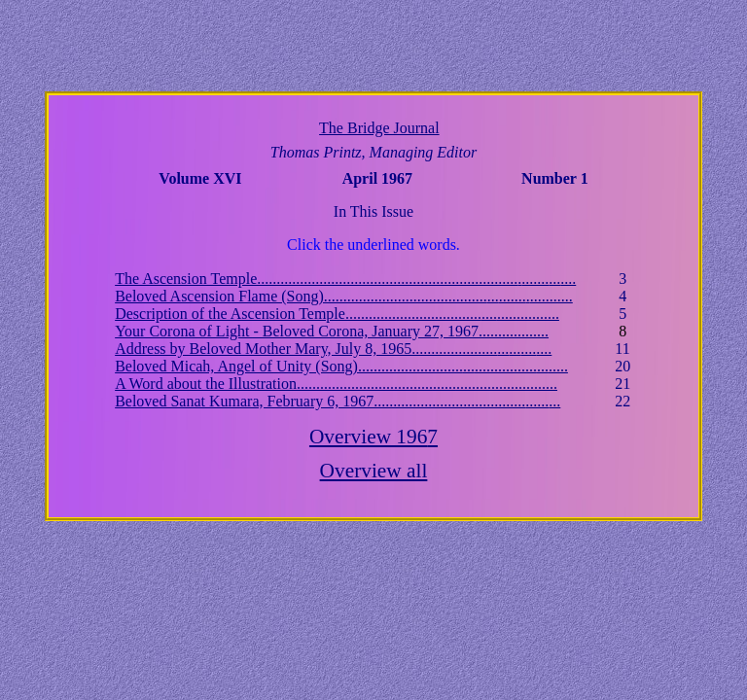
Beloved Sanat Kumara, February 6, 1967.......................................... (338, 401)
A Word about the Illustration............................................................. (336, 384)
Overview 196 (373, 437)
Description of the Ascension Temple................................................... (337, 314)
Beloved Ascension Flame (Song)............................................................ (344, 296)
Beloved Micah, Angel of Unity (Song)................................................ (341, 366)
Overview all (374, 471)
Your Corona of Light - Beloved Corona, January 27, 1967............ (332, 331)
